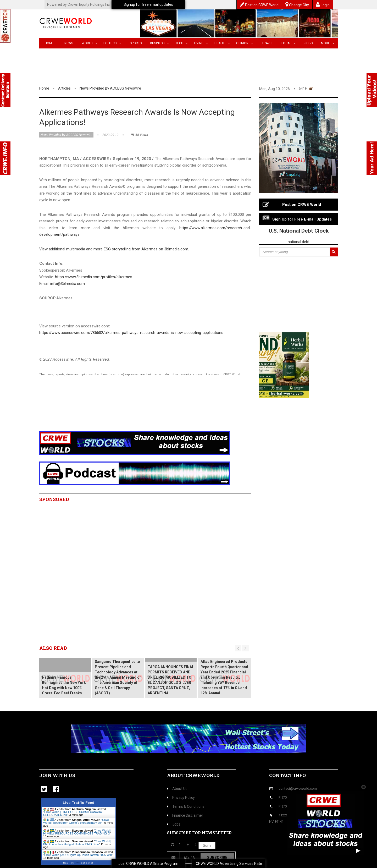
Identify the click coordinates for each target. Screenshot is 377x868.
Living (201, 43)
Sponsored (54, 499)
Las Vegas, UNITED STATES (60, 27)
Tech (182, 43)
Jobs (309, 43)
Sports (136, 43)
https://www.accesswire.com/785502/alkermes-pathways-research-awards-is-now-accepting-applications (131, 333)
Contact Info (287, 775)
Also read (53, 648)
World (90, 43)
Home (49, 43)
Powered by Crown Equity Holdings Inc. (79, 4)
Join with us (57, 775)
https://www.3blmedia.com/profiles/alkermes (94, 277)
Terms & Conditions (186, 806)
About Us (177, 789)
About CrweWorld (193, 775)
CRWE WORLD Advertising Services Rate (229, 864)
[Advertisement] (135, 410)
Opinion (245, 43)
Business (160, 43)
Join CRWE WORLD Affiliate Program (148, 864)
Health (222, 43)
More (328, 43)
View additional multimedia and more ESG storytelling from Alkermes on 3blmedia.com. (114, 249)
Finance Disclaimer (185, 815)
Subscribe (217, 858)
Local (289, 43)
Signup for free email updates (148, 4)
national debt (299, 242)
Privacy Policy (181, 798)
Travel (267, 43)
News (69, 43)
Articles (64, 88)
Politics (112, 43)
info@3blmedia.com (68, 284)
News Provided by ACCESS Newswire (110, 88)
